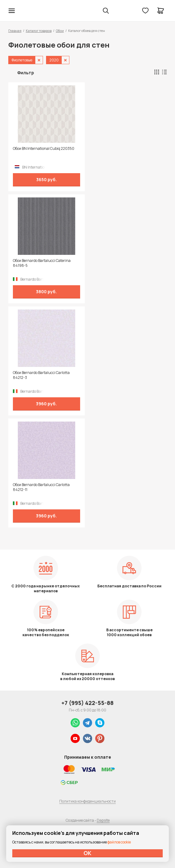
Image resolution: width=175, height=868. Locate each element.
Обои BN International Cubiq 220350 (44, 149)
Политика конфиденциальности (87, 801)
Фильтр (26, 73)
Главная (15, 31)
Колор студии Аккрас (28, 11)
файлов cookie (119, 842)
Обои (60, 31)
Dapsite (103, 820)
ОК (87, 853)
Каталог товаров (39, 31)
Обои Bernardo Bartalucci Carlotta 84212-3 (41, 375)
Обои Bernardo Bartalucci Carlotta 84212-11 (41, 487)
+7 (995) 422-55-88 (87, 703)
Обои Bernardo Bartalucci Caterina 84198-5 (42, 263)
